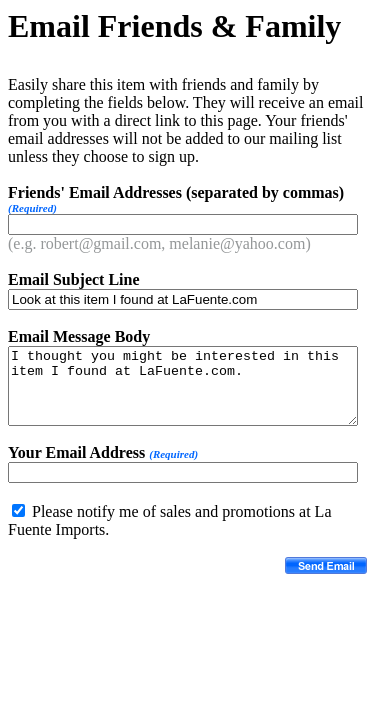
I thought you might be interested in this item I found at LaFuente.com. (183, 386)
